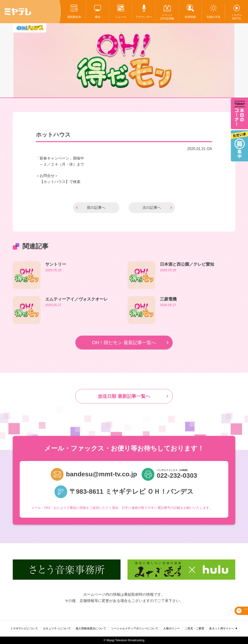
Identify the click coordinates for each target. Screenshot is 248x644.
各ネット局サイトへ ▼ (223, 628)
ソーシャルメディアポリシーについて (135, 628)
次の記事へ (152, 208)
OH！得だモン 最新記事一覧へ (124, 343)
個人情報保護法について (91, 628)
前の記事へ (96, 208)
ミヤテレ (18, 12)
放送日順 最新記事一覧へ (124, 396)
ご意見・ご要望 (194, 628)
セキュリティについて (57, 628)
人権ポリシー (172, 628)
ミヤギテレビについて (24, 628)
